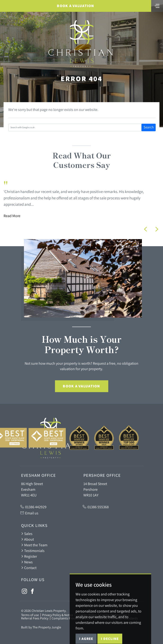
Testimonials (33, 551)
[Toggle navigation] (157, 5)
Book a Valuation (75, 6)
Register (29, 556)
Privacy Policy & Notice (58, 615)
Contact (29, 568)
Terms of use (30, 615)
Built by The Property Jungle (41, 627)
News (27, 562)
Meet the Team (34, 545)
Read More (12, 216)
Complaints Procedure (68, 618)
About (27, 539)
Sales (27, 534)
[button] (145, 229)
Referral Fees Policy (35, 618)
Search (149, 127)
